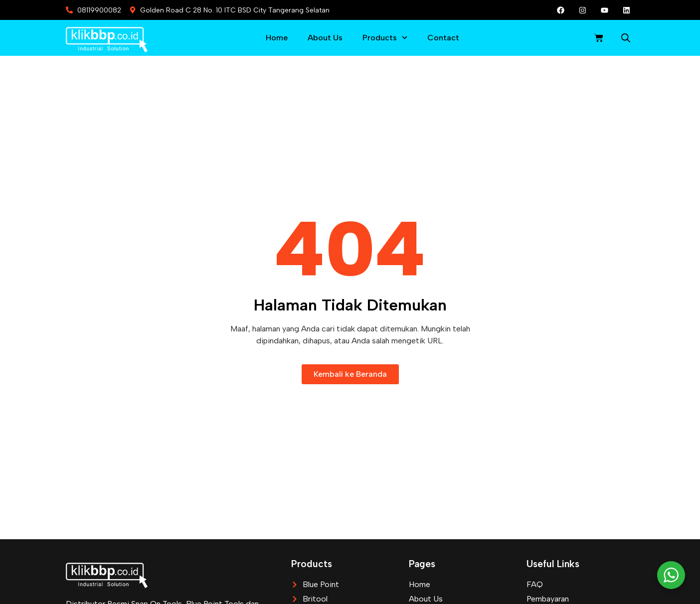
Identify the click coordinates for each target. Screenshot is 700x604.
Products (385, 38)
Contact (443, 38)
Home (277, 38)
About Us (325, 38)
